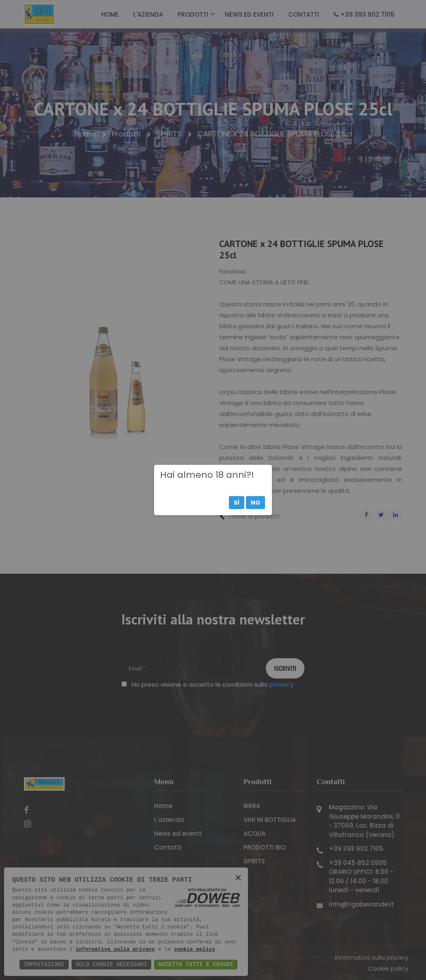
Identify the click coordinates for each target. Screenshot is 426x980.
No (255, 503)
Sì (237, 503)
